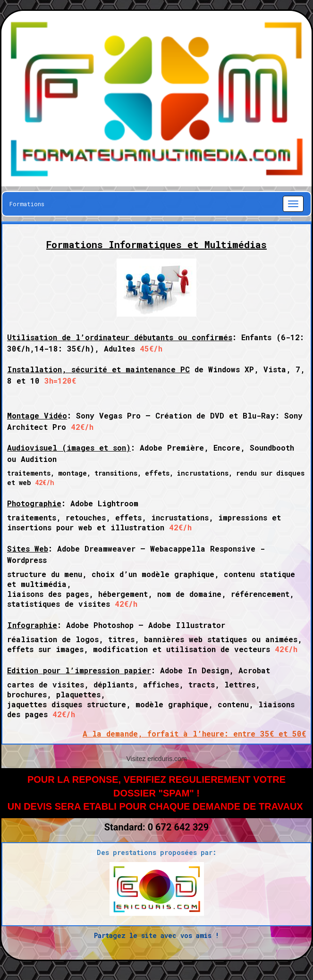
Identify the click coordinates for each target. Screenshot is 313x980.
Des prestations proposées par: (157, 852)
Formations (27, 204)
